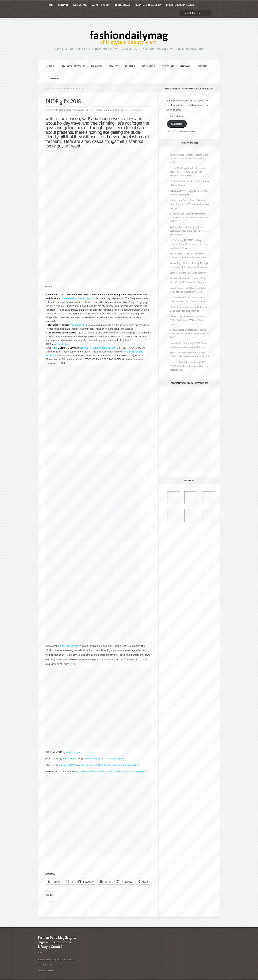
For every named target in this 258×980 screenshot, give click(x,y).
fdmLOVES (80, 772)
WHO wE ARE (80, 5)
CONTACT (63, 5)
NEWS (50, 66)
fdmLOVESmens (139, 772)
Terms (51, 971)
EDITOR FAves (93, 110)
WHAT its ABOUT (101, 5)
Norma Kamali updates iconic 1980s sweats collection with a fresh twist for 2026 (189, 334)
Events (130, 66)
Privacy (42, 971)
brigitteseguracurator (110, 765)
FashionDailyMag (67, 765)
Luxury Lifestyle (73, 66)
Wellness (148, 66)
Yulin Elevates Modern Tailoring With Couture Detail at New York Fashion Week (189, 158)
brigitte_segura (70, 759)
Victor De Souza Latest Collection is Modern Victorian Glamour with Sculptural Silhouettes (188, 172)
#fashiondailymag (132, 765)
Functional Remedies (69, 646)
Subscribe (177, 124)
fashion (97, 66)
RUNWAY (186, 66)
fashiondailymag (92, 759)
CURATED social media (148, 5)
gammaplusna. (61, 344)
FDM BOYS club (111, 110)
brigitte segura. (73, 752)
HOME (50, 5)
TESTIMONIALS (123, 5)
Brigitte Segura (64, 110)
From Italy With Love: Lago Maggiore (189, 273)
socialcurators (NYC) (115, 759)
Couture (168, 66)
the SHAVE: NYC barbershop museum (85, 348)
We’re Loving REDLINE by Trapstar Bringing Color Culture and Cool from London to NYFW (189, 244)
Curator (53, 79)
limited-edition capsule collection (78, 298)
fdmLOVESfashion (118, 772)
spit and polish (77, 325)
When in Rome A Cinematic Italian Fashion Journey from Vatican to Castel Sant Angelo (190, 231)
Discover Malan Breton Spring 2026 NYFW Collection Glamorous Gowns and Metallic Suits (190, 366)
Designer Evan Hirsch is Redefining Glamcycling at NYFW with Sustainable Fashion (190, 217)
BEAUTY (114, 66)
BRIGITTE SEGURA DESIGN (180, 5)
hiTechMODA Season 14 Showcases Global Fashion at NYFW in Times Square (187, 320)
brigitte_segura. (87, 765)
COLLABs (58, 89)
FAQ (72, 664)
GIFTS (124, 110)
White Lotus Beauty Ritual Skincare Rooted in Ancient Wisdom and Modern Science (190, 204)
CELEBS (203, 66)
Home (48, 89)
